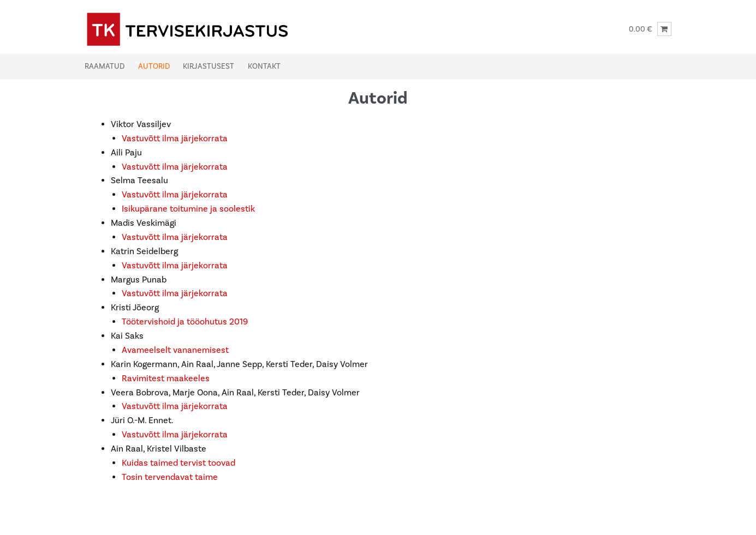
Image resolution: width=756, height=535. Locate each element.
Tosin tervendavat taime (170, 477)
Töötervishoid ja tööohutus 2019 (185, 322)
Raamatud (105, 67)
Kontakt (264, 67)
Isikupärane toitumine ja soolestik (188, 209)
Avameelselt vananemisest (175, 350)
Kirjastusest (209, 67)
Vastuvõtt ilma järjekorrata (175, 139)
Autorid (154, 67)
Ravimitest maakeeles (166, 378)
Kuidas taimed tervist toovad (178, 463)
